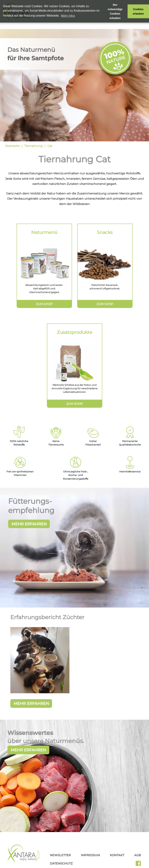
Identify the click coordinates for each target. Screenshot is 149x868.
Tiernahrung (34, 146)
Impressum (90, 865)
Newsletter (60, 865)
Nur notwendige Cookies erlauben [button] (115, 11)
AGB (138, 865)
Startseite (12, 146)
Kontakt (117, 865)
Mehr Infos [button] (68, 16)
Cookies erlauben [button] (138, 11)
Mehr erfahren (28, 760)
